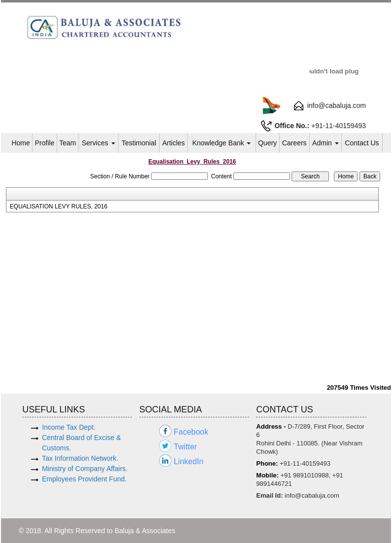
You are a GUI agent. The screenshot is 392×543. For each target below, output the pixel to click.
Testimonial (139, 143)
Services (98, 143)
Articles (173, 143)
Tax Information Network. (80, 458)
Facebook (191, 432)
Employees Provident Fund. (84, 479)
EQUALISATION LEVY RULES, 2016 (59, 206)
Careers (294, 143)
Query (267, 143)
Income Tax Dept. (69, 427)
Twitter (185, 447)
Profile (45, 143)
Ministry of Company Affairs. (85, 469)
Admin (326, 143)
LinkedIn (189, 461)
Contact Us (362, 143)
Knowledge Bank (221, 143)
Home (20, 143)
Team (67, 143)
